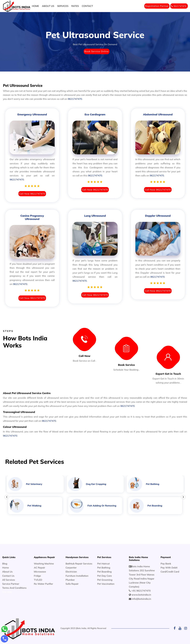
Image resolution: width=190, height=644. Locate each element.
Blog (5, 564)
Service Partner (11, 584)
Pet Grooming (105, 580)
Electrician (71, 572)
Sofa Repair (72, 584)
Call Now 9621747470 (32, 194)
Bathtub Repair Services (79, 564)
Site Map (7, 592)
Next (183, 497)
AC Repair (39, 568)
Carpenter (71, 568)
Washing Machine (44, 564)
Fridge (37, 576)
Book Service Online (96, 51)
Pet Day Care (104, 576)
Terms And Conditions (14, 588)
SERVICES (63, 6)
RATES (75, 6)
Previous (7, 497)
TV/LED (38, 580)
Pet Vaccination (106, 584)
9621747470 (75, 99)
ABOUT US (48, 6)
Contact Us (8, 576)
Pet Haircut (103, 564)
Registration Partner (157, 6)
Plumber (70, 580)
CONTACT (87, 6)
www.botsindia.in (141, 595)
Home (5, 568)
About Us (7, 572)
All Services (9, 580)
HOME (35, 6)
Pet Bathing (104, 568)
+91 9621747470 (141, 591)
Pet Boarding (104, 572)
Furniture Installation (77, 576)
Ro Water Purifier (43, 584)
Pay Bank (166, 564)
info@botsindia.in (142, 599)
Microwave (40, 572)
